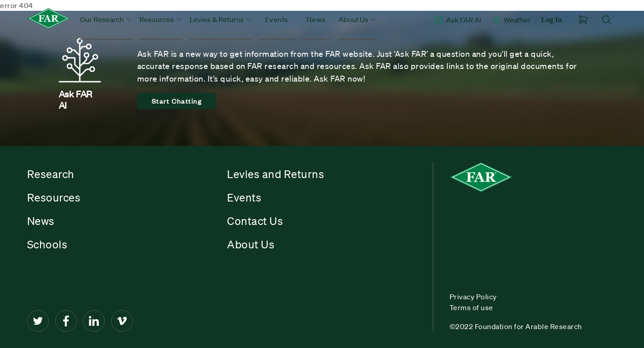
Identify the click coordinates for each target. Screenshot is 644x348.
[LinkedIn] (94, 321)
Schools (47, 244)
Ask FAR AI (457, 20)
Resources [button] (161, 19)
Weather (511, 20)
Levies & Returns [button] (221, 19)
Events (277, 19)
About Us (251, 244)
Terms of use (471, 307)
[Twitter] (38, 321)
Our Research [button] (106, 19)
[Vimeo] (122, 321)
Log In (551, 20)
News (316, 19)
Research (51, 174)
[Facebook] (66, 321)
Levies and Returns (276, 174)
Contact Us (255, 221)
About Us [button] (358, 19)
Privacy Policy (473, 297)
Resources (54, 197)
